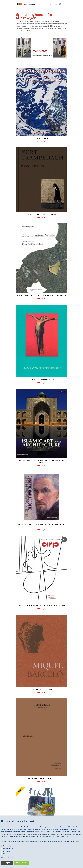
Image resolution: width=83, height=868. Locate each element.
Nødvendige (7, 846)
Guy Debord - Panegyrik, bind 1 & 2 (41, 778)
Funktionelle (8, 851)
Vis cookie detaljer (7, 857)
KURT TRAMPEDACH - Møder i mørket (41, 214)
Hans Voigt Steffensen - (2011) (42, 380)
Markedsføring (8, 848)
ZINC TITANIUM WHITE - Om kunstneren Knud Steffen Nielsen (41, 295)
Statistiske (7, 854)
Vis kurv (54, 3)
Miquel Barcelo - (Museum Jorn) (41, 689)
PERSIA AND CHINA (41, 138)
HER (28, 31)
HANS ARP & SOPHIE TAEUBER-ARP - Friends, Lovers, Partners (42, 605)
